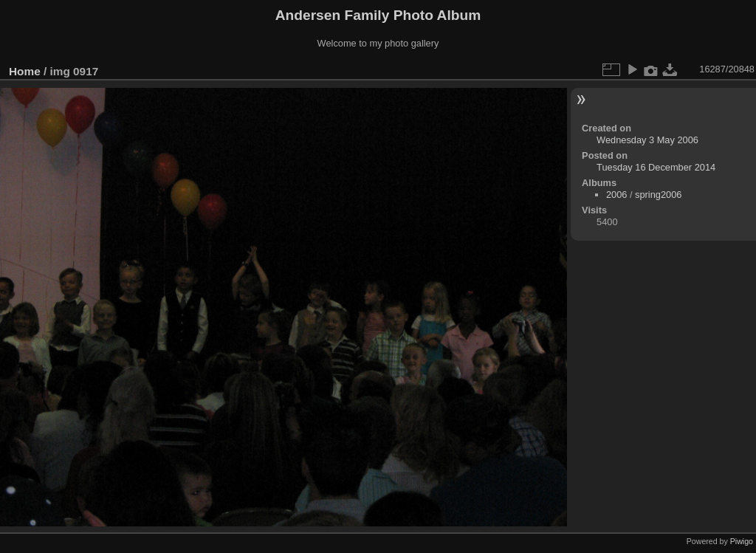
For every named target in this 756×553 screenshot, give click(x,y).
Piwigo (742, 541)
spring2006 (658, 195)
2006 (616, 195)
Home (25, 71)
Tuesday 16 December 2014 (656, 167)
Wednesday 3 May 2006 (647, 140)
